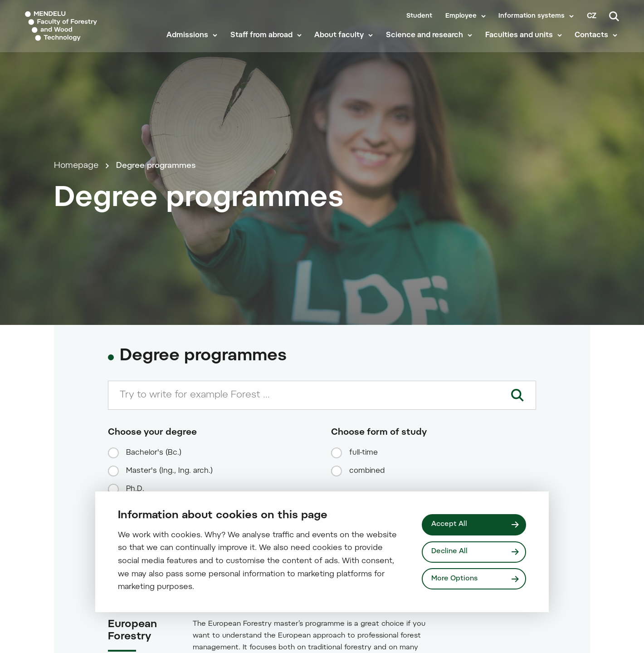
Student (419, 16)
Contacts (593, 42)
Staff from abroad (263, 42)
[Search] (614, 16)
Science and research (426, 42)
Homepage (76, 202)
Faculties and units (521, 42)
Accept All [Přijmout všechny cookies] (450, 524)
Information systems (532, 16)
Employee (461, 16)
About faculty (341, 42)
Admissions (190, 42)
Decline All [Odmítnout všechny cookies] (450, 552)
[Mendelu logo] (77, 28)
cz (592, 16)
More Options (455, 579)
